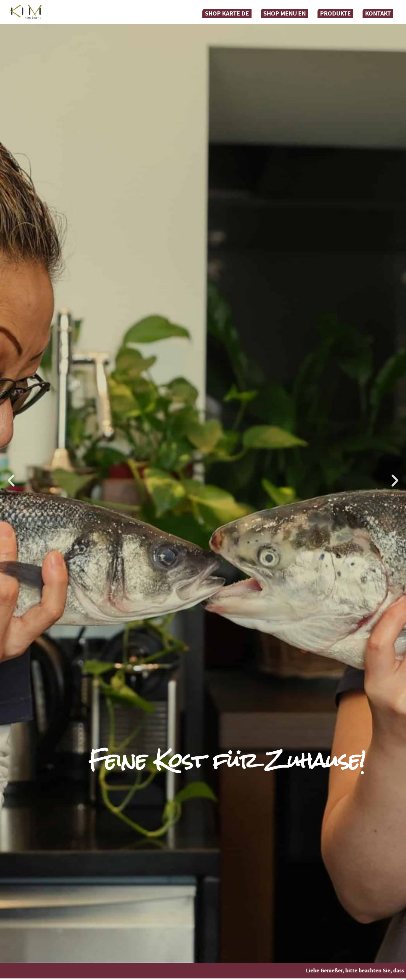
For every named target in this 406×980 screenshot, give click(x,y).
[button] (11, 481)
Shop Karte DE (227, 13)
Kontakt (378, 13)
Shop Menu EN (285, 13)
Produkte (335, 13)
